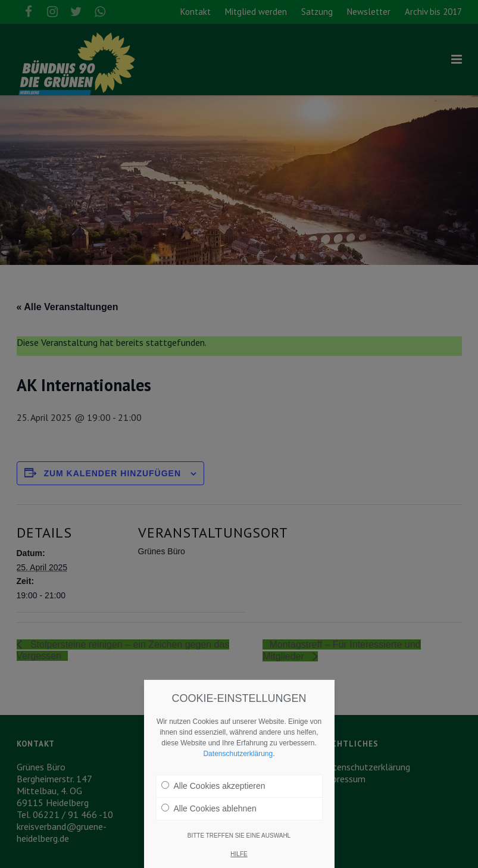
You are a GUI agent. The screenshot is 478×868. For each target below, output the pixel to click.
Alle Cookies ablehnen (209, 808)
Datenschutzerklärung (238, 754)
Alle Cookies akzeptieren (213, 786)
